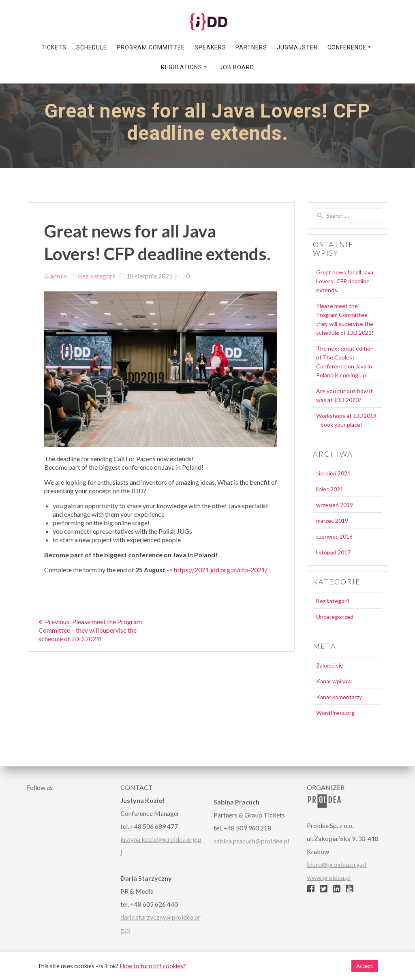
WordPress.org (335, 713)
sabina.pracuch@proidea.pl (251, 841)
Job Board (237, 67)
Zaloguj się (329, 665)
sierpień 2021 (333, 473)
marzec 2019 (332, 521)
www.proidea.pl (329, 877)
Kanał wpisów (334, 681)
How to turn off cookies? (153, 966)
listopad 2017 (333, 552)
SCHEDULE (92, 47)
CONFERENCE (347, 47)
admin (58, 276)
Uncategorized (335, 617)
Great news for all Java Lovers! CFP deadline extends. (345, 281)
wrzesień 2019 (335, 505)
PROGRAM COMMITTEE (151, 47)
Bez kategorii (97, 276)
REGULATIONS (182, 67)
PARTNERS (251, 47)
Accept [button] (365, 966)
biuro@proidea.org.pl (337, 864)
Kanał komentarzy (339, 697)
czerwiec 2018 (334, 536)
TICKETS (54, 47)
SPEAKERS (210, 47)
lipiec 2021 (330, 489)
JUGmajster (297, 47)
